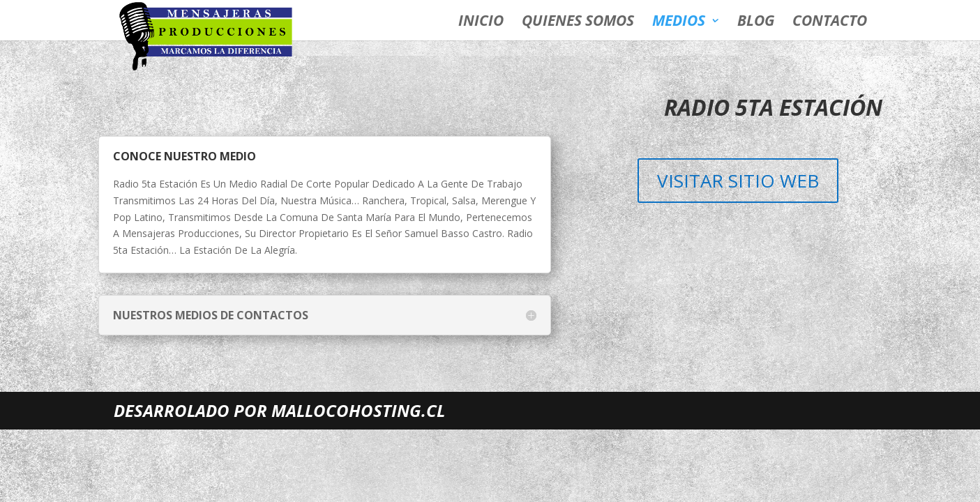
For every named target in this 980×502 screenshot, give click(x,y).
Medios (679, 23)
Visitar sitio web (738, 181)
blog (756, 23)
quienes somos (578, 23)
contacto (830, 23)
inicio (481, 23)
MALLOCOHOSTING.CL (358, 410)
